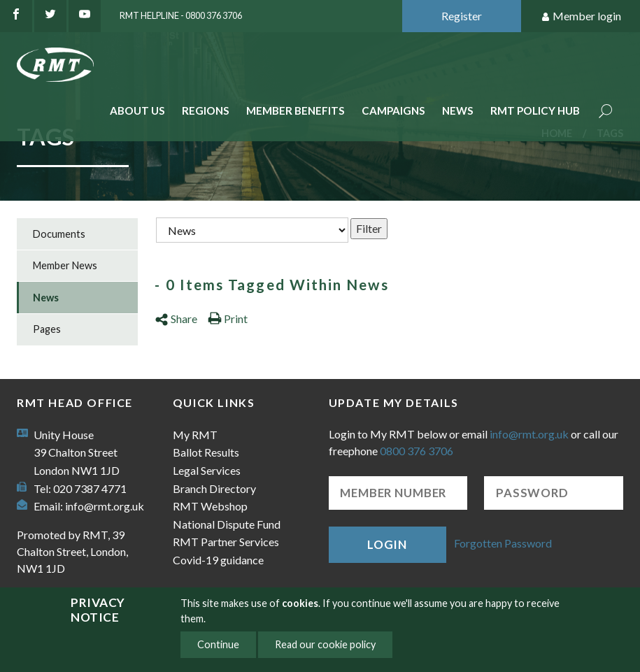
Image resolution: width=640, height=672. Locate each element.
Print (228, 319)
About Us (137, 110)
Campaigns (393, 110)
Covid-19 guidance (218, 560)
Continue (218, 644)
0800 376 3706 (417, 451)
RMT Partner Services (226, 542)
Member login (581, 16)
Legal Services (207, 470)
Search (606, 112)
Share (176, 319)
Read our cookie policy (325, 644)
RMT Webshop (210, 506)
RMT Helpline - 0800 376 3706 (181, 15)
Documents (59, 234)
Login (387, 544)
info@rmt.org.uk (105, 506)
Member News (65, 265)
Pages (47, 329)
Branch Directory (214, 488)
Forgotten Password (503, 543)
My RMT (195, 435)
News (458, 110)
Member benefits (296, 110)
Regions (206, 110)
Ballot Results (206, 452)
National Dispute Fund (227, 524)
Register (462, 16)
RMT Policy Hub (535, 110)
